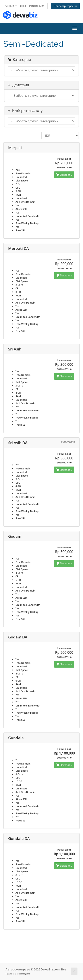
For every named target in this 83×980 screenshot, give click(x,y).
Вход (23, 6)
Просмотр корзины (65, 6)
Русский (11, 6)
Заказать (64, 175)
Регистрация (37, 6)
